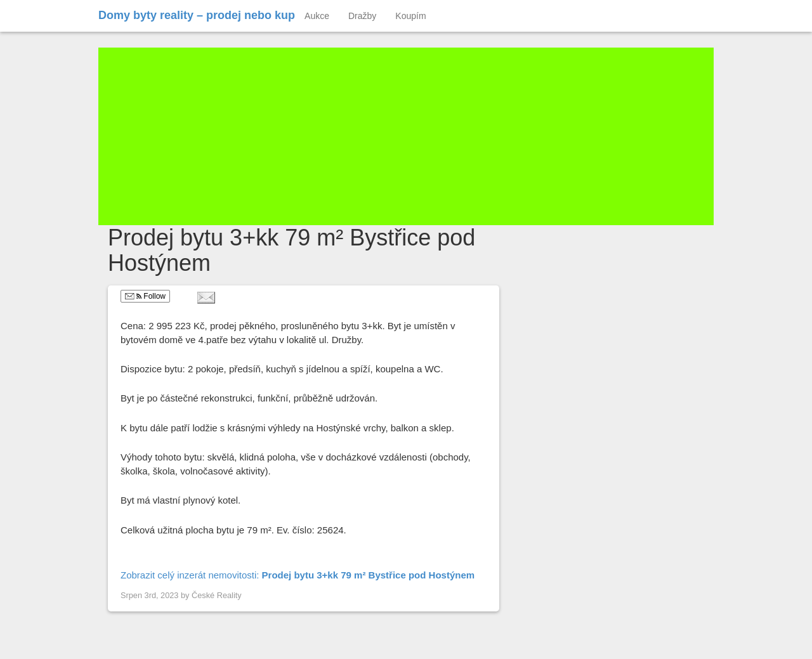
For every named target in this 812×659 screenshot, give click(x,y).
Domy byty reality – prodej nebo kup (197, 15)
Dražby (362, 16)
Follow (145, 296)
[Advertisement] (406, 136)
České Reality (217, 595)
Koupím (410, 16)
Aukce (317, 16)
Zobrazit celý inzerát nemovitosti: (298, 575)
